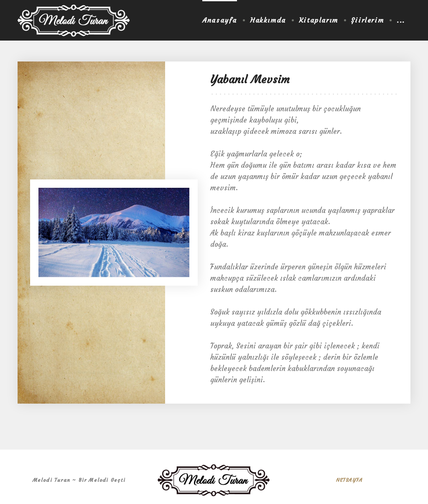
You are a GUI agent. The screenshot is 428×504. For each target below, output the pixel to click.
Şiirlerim (367, 20)
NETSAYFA (349, 480)
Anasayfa (220, 20)
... (401, 20)
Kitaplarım (318, 20)
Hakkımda (268, 20)
